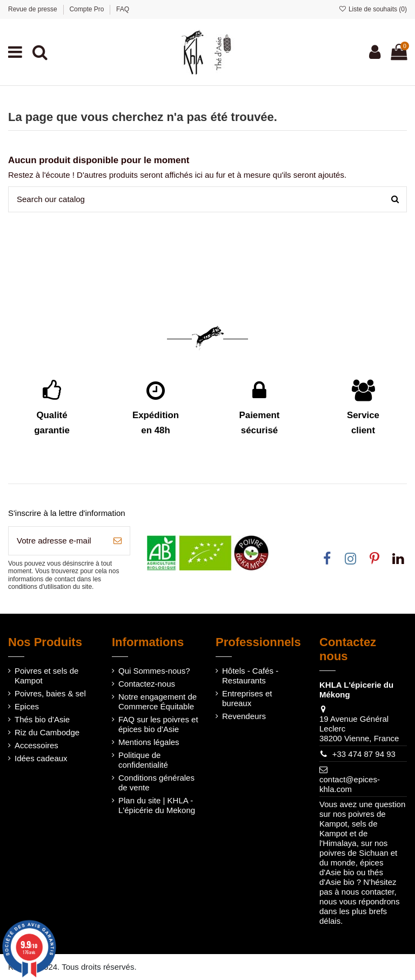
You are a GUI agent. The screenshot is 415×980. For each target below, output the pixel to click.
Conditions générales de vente (156, 783)
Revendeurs (244, 716)
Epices (27, 706)
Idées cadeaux (41, 758)
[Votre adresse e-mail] (57, 541)
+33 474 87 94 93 (364, 754)
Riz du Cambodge (47, 732)
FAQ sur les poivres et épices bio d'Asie (158, 724)
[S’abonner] (118, 541)
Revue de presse (34, 9)
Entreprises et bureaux (247, 698)
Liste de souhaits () (373, 9)
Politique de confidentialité (143, 760)
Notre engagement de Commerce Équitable (158, 702)
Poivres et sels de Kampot (46, 676)
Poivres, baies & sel (50, 693)
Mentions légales (149, 742)
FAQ (123, 9)
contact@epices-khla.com (350, 784)
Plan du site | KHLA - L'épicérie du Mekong (157, 805)
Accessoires (36, 745)
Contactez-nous (147, 684)
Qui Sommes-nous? (154, 671)
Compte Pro (87, 9)
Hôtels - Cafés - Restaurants (250, 676)
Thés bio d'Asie (42, 719)
